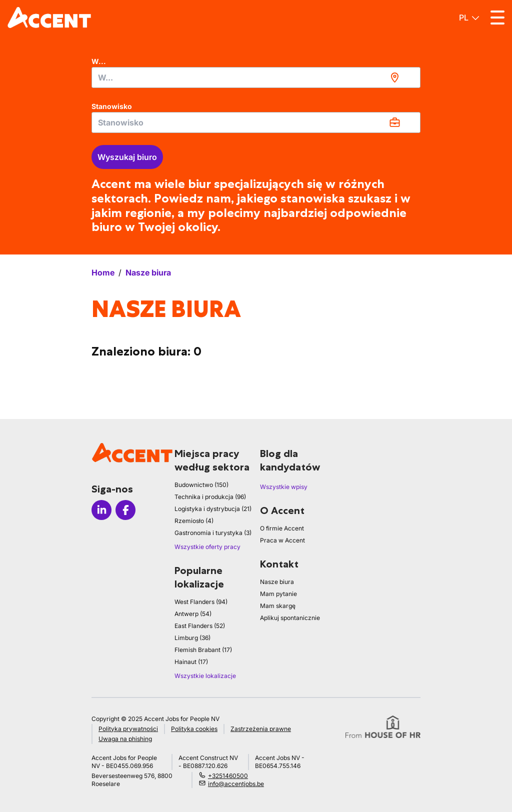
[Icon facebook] (125, 510)
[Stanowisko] (256, 122)
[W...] (256, 77)
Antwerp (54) (193, 614)
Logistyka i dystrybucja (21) (213, 509)
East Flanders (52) (200, 626)
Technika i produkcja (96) (210, 497)
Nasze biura (277, 582)
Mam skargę (278, 606)
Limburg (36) (192, 638)
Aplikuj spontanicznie (290, 618)
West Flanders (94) (201, 602)
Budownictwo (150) (201, 485)
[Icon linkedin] (101, 510)
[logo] (49, 17)
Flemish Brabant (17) (203, 650)
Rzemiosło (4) (194, 521)
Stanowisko (112, 106)
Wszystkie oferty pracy (207, 547)
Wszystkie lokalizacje (205, 676)
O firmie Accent (282, 528)
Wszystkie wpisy (284, 487)
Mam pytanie (278, 594)
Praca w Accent (282, 540)
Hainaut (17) (191, 662)
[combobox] (256, 77)
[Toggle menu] (497, 17)
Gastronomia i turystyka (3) (213, 533)
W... (99, 61)
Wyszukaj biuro (127, 157)
